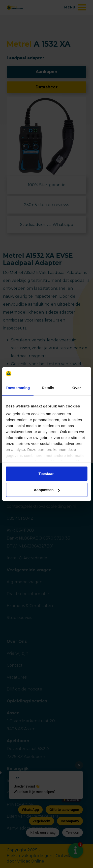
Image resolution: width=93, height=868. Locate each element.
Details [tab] (48, 388)
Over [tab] (77, 388)
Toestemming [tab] (18, 388)
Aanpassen (47, 490)
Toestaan (46, 474)
